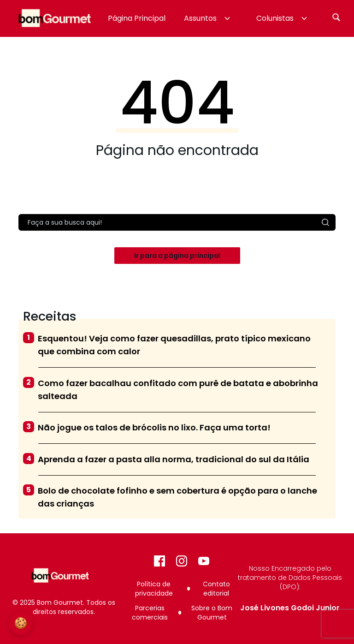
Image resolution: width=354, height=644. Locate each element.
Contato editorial (216, 589)
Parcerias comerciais (150, 613)
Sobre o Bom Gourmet (212, 613)
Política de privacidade (154, 589)
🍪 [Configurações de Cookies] (21, 623)
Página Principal (137, 18)
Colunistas (283, 18)
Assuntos (208, 18)
